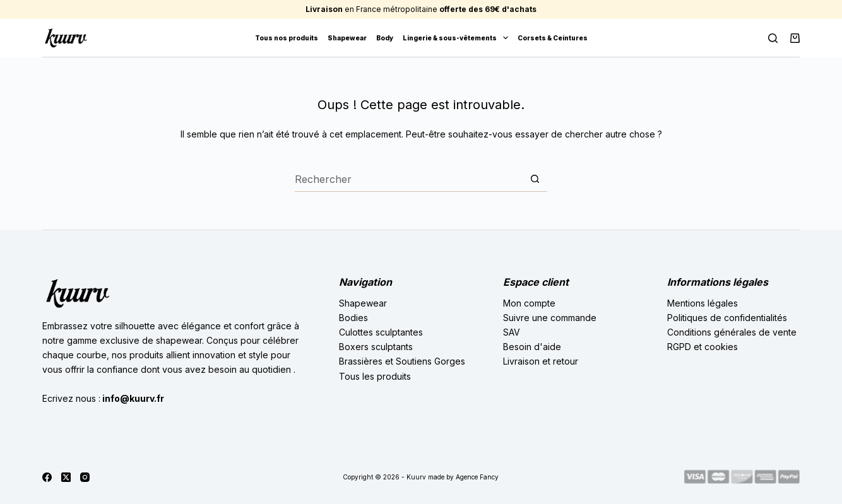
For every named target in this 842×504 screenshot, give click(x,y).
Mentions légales (703, 303)
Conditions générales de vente (732, 332)
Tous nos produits (287, 38)
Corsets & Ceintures (553, 38)
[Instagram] (85, 477)
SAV (512, 332)
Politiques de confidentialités (727, 318)
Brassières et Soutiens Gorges (402, 361)
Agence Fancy (477, 477)
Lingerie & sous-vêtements (458, 38)
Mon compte (529, 303)
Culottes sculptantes (381, 332)
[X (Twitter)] (66, 477)
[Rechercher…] (408, 179)
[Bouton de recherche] (535, 179)
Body (385, 38)
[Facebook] (47, 477)
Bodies (353, 318)
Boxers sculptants (376, 347)
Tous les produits (375, 376)
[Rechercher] (773, 38)
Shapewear (347, 38)
